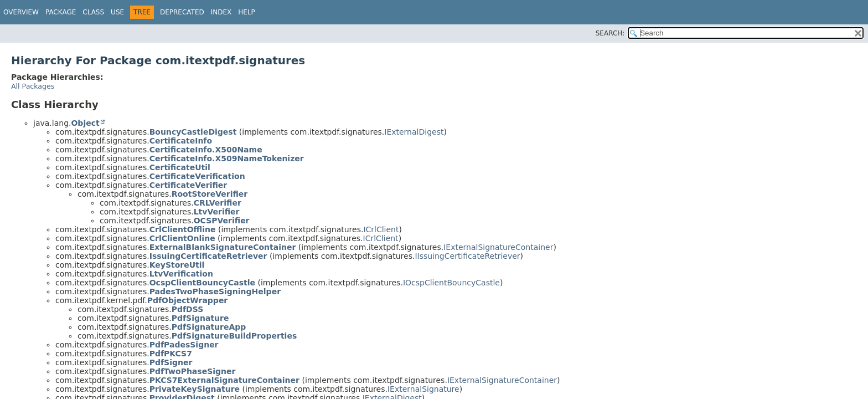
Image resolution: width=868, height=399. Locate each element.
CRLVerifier (218, 203)
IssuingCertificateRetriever (208, 256)
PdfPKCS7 (171, 354)
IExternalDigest (414, 132)
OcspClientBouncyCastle (202, 283)
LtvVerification (181, 274)
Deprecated (182, 12)
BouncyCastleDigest (193, 132)
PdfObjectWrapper (188, 300)
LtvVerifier (217, 212)
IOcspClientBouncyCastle (451, 283)
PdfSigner (171, 362)
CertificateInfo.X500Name (206, 150)
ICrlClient (381, 229)
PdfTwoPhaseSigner (193, 371)
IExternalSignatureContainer (498, 247)
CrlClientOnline (182, 238)
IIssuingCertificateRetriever (467, 256)
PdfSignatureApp (209, 327)
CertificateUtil (180, 167)
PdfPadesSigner (184, 345)
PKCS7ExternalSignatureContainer (224, 380)
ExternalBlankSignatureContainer (223, 247)
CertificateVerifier (188, 185)
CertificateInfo (181, 141)
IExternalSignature (423, 389)
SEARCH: (610, 33)
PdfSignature (200, 318)
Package (61, 12)
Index (221, 12)
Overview (21, 12)
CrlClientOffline (183, 229)
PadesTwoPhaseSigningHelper (215, 291)
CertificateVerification (197, 176)
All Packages (33, 86)
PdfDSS (188, 309)
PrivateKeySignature (195, 389)
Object (85, 123)
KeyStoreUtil (177, 265)
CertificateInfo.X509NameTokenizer (227, 158)
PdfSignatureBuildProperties (234, 336)
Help (247, 12)
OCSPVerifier (222, 221)
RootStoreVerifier (210, 194)
